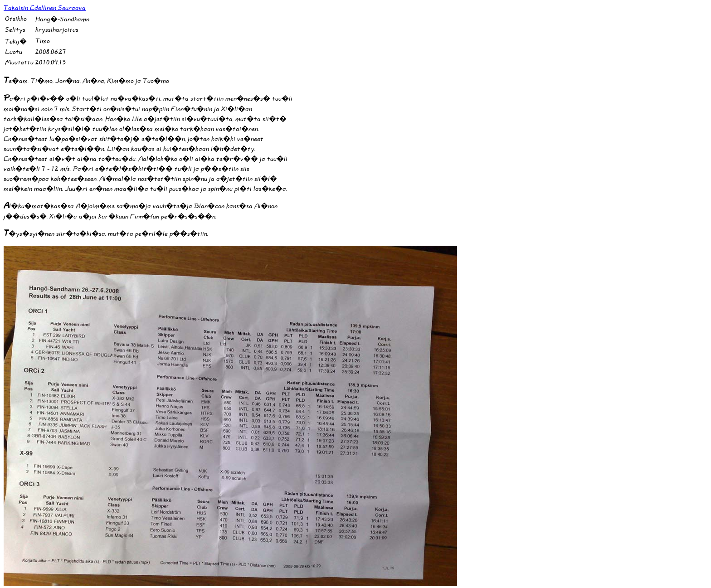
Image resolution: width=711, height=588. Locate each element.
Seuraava (72, 8)
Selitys (15, 30)
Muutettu (19, 62)
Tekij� (16, 41)
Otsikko (16, 19)
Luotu (14, 52)
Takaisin (17, 8)
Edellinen (44, 8)
